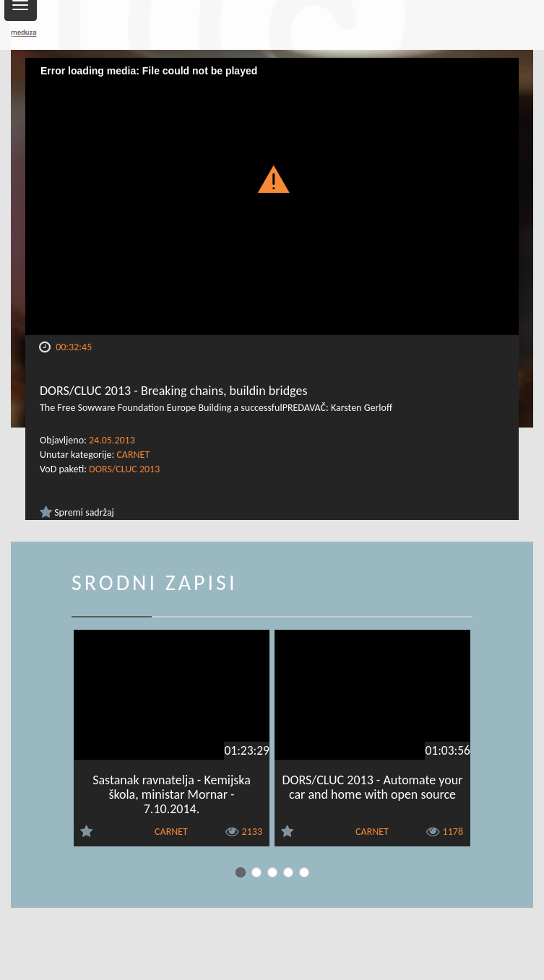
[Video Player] (272, 196)
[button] (272, 178)
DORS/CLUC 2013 (124, 469)
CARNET (133, 455)
